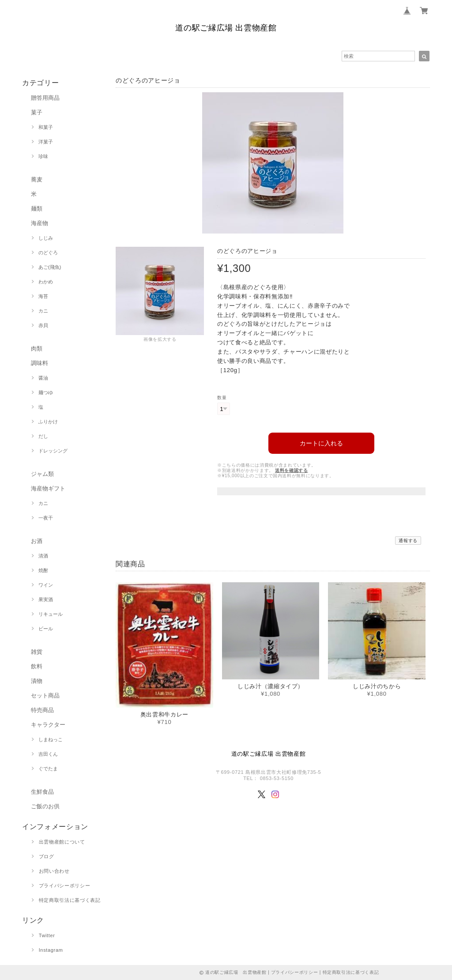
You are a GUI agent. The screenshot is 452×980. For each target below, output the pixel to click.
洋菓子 (46, 142)
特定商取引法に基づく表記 (70, 900)
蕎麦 (37, 179)
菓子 (37, 112)
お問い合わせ (54, 871)
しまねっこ (51, 739)
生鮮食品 (42, 792)
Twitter (47, 935)
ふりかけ (48, 422)
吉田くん (48, 754)
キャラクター (48, 725)
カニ (43, 311)
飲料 (37, 666)
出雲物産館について (62, 842)
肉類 (37, 349)
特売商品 (42, 710)
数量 (222, 398)
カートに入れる (322, 441)
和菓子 (46, 127)
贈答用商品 (45, 98)
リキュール (51, 614)
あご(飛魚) (50, 267)
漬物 (37, 681)
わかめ (46, 282)
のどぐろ (48, 253)
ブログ (47, 856)
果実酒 (46, 599)
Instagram (51, 950)
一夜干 (46, 518)
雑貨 (37, 652)
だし (43, 436)
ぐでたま (48, 769)
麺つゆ (46, 392)
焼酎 (43, 570)
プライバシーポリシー (65, 886)
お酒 (37, 541)
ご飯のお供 (45, 806)
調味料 (40, 363)
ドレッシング (53, 451)
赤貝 (43, 325)
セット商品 (45, 695)
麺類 (37, 209)
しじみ (46, 238)
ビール (46, 629)
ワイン (46, 585)
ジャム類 (42, 474)
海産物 (40, 223)
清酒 (43, 556)
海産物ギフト (48, 488)
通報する (408, 538)
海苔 (43, 296)
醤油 (43, 378)
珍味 (43, 156)
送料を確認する (292, 468)
